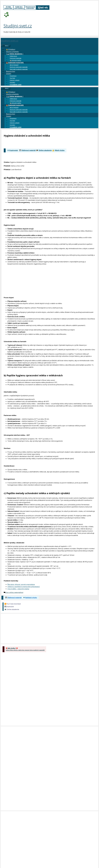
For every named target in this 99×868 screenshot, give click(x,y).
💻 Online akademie (12, 609)
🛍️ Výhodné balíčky (15, 60)
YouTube (12, 78)
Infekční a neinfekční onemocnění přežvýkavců (24, 587)
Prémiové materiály (16, 58)
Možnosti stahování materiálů (19, 67)
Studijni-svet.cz (18, 26)
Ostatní (10, 74)
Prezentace (13, 76)
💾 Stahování (9, 607)
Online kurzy (13, 56)
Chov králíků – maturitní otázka (18, 589)
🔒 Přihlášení (11, 49)
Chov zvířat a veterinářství (14, 592)
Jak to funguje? (14, 65)
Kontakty (12, 82)
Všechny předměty (12, 52)
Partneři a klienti (15, 80)
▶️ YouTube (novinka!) (13, 604)
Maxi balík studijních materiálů (19, 69)
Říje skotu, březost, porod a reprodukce (21, 584)
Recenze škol (11, 71)
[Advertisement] (37, 144)
